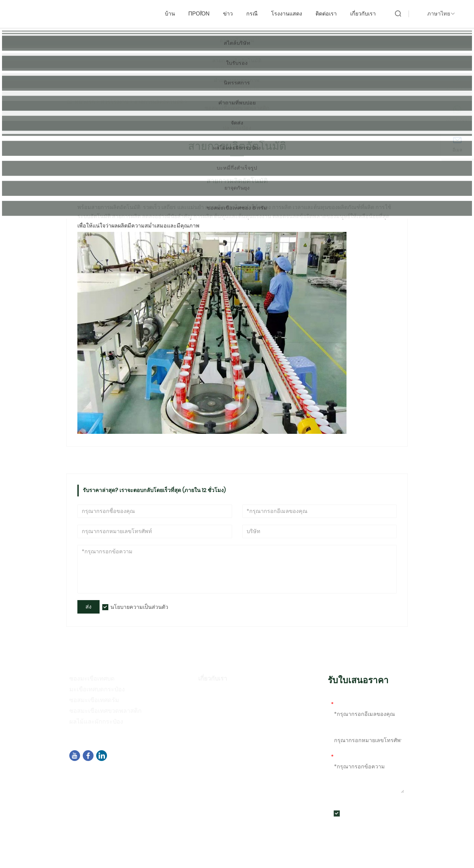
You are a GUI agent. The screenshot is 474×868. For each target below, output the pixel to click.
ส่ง (88, 607)
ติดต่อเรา (330, 12)
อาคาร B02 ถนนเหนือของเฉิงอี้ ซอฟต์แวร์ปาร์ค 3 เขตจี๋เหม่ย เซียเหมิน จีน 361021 (173, 774)
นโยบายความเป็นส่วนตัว (139, 607)
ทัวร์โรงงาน (115, 102)
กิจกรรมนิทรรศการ (224, 722)
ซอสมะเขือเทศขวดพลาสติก (105, 711)
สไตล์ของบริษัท (218, 702)
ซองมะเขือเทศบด (92, 678)
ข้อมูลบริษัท (213, 692)
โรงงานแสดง (290, 12)
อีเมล (339, 704)
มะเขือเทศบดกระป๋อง (97, 689)
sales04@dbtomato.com (112, 782)
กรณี (255, 12)
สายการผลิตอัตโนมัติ (159, 102)
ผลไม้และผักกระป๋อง (96, 721)
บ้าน (173, 12)
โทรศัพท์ (341, 731)
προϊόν (202, 12)
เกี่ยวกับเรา (366, 12)
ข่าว (231, 12)
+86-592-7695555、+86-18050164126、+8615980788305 (152, 791)
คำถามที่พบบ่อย (219, 732)
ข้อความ (343, 757)
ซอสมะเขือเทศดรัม (94, 700)
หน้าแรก (85, 102)
